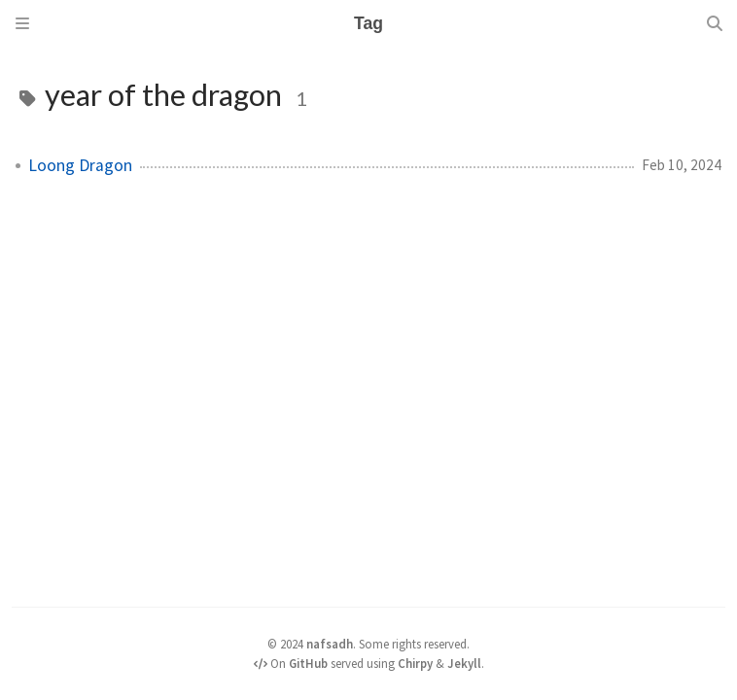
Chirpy (415, 663)
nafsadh (330, 644)
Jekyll (464, 663)
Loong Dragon (80, 165)
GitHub (308, 663)
